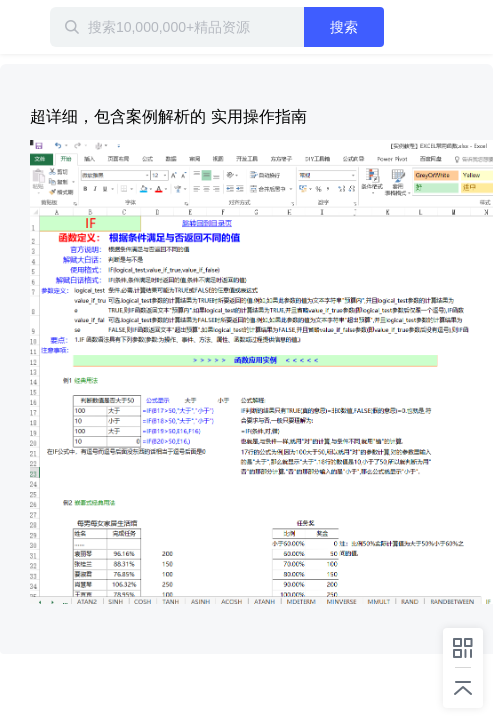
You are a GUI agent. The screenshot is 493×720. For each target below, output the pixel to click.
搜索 (374, 27)
